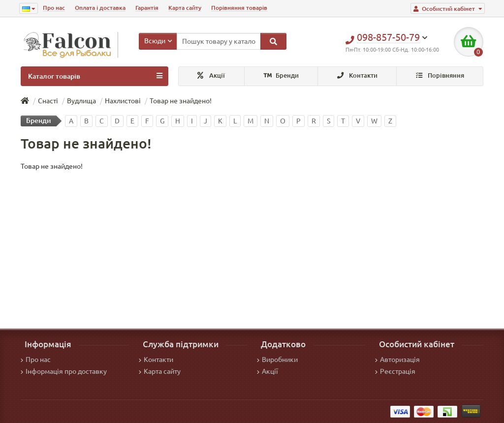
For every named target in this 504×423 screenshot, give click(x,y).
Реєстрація (395, 371)
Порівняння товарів (239, 8)
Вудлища (81, 101)
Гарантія (147, 8)
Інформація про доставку (64, 371)
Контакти (357, 76)
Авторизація (397, 360)
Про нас (54, 8)
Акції (211, 76)
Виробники (277, 360)
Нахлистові (123, 101)
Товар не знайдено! (181, 101)
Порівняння (440, 76)
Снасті (48, 101)
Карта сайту (185, 8)
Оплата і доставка (100, 8)
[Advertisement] (252, 245)
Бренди (281, 76)
